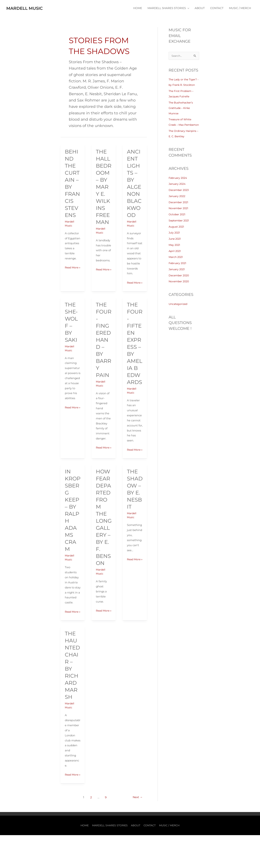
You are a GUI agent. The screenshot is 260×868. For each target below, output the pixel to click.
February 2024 (179, 183)
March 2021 (176, 263)
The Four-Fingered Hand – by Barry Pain (104, 345)
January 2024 (178, 189)
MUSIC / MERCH (240, 8)
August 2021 (177, 232)
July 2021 (175, 238)
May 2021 (175, 250)
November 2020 (180, 287)
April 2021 (175, 257)
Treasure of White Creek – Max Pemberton (181, 125)
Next (137, 830)
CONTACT (217, 8)
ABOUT (200, 8)
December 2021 (179, 208)
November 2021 (179, 214)
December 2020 (180, 281)
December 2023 (179, 196)
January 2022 (178, 202)
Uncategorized (179, 309)
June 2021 (175, 244)
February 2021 (178, 269)
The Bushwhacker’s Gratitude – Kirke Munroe (182, 108)
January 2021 (177, 275)
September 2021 (180, 226)
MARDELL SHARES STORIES (167, 8)
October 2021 (177, 220)
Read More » (72, 270)
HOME (138, 8)
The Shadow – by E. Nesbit (135, 503)
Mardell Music (30, 8)
